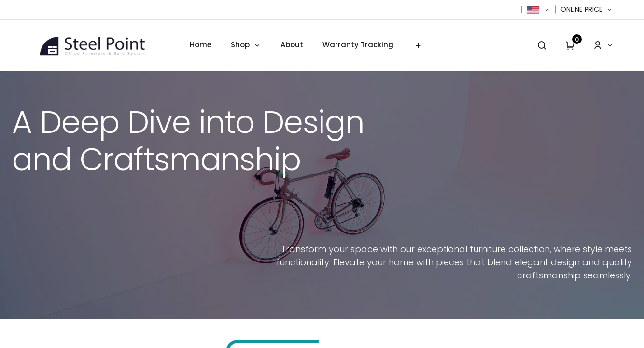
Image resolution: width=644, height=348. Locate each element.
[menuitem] (201, 45)
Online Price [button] (582, 9)
